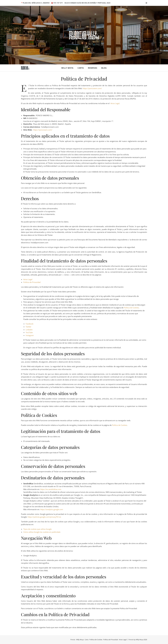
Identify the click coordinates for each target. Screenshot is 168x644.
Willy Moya (67, 68)
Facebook (30, 324)
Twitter (28, 327)
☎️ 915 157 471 (57, 3)
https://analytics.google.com (52, 509)
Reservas (93, 68)
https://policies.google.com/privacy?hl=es (44, 517)
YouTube (29, 332)
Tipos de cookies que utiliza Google (37, 529)
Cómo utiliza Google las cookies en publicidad (42, 532)
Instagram (30, 335)
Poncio (73, 640)
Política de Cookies (131, 308)
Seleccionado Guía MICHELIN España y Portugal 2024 (87, 3)
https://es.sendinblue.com (51, 489)
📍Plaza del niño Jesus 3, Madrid (35, 3)
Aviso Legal (115, 103)
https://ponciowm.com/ (92, 88)
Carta (81, 68)
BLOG (104, 68)
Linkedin (29, 330)
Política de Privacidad (32, 282)
